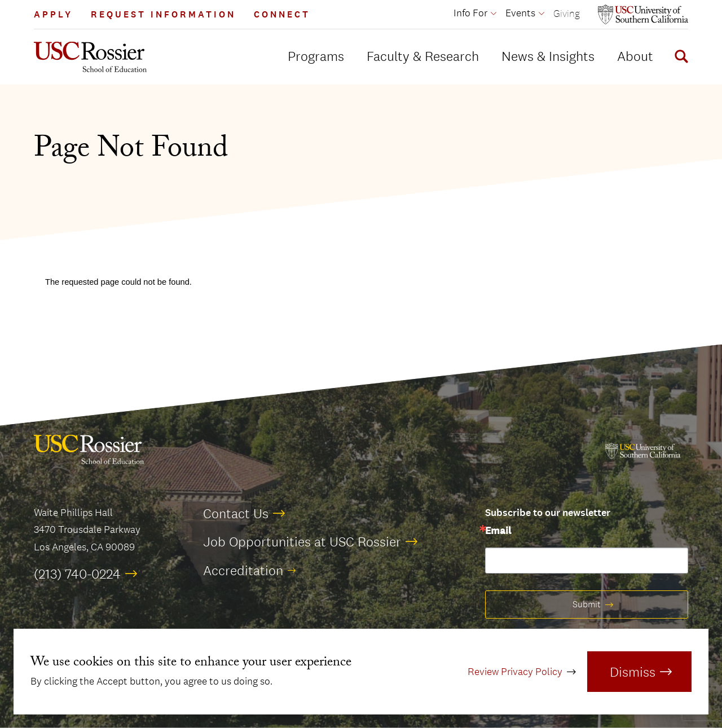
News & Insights (548, 56)
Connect (282, 14)
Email (498, 531)
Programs (316, 56)
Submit (587, 604)
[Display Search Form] (679, 58)
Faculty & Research (423, 56)
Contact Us (236, 513)
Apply (53, 14)
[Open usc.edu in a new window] (643, 14)
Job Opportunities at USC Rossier (302, 541)
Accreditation (243, 570)
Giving (567, 13)
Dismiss (633, 672)
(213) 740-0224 (77, 573)
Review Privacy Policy (515, 672)
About (635, 56)
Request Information (163, 14)
